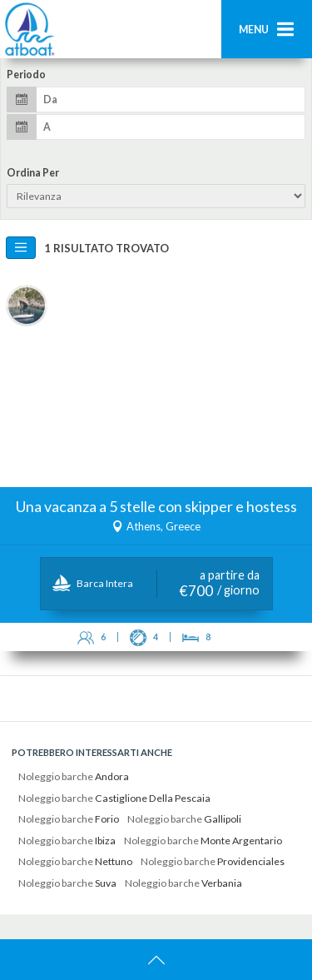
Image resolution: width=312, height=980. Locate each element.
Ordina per (33, 173)
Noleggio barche (74, 776)
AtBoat (29, 29)
